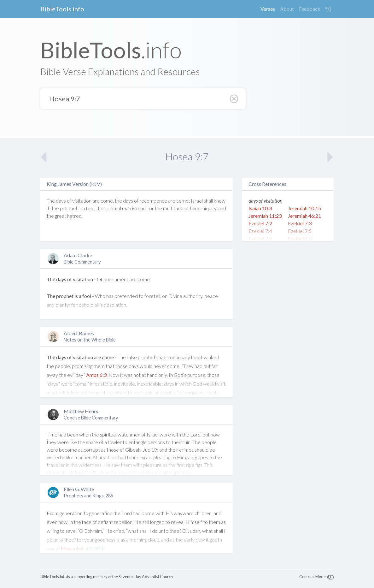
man (127, 208)
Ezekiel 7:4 (260, 231)
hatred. (75, 216)
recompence (153, 201)
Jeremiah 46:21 (304, 216)
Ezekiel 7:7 (300, 238)
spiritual (113, 208)
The (51, 201)
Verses (268, 9)
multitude (173, 208)
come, (107, 201)
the (118, 201)
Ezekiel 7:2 (260, 223)
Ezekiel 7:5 (300, 231)
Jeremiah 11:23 (265, 216)
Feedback (310, 9)
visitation (82, 201)
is (80, 208)
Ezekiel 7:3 (300, 223)
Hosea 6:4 (72, 548)
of (69, 201)
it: (49, 208)
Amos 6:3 (96, 375)
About (287, 9)
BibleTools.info (62, 9)
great (61, 216)
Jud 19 (150, 450)
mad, (141, 208)
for (151, 208)
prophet (69, 208)
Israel (197, 201)
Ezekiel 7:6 (260, 238)
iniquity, (209, 208)
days (61, 201)
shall (208, 201)
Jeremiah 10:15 (304, 208)
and (222, 208)
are (96, 201)
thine (195, 208)
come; (183, 201)
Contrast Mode (313, 577)
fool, (91, 208)
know (220, 201)
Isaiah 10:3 (260, 208)
